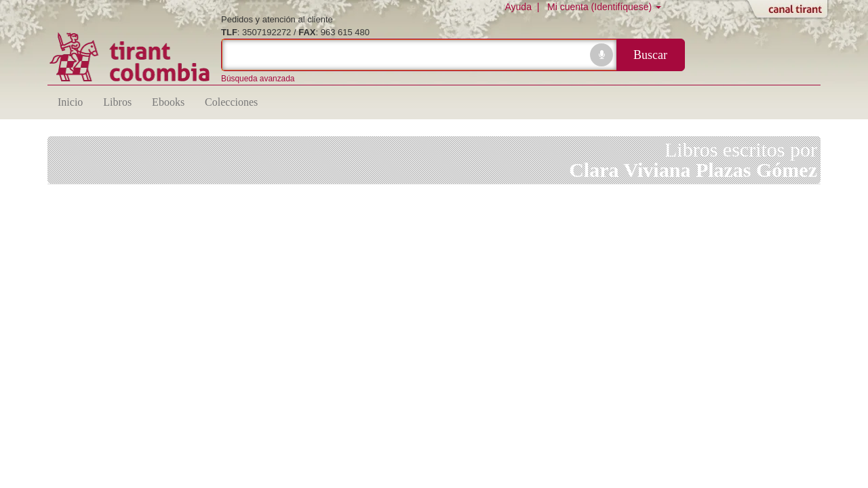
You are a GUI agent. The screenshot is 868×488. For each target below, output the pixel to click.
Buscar (650, 55)
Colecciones (231, 102)
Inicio (70, 102)
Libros (117, 102)
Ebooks (168, 102)
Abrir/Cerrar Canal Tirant (790, 10)
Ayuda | (525, 7)
